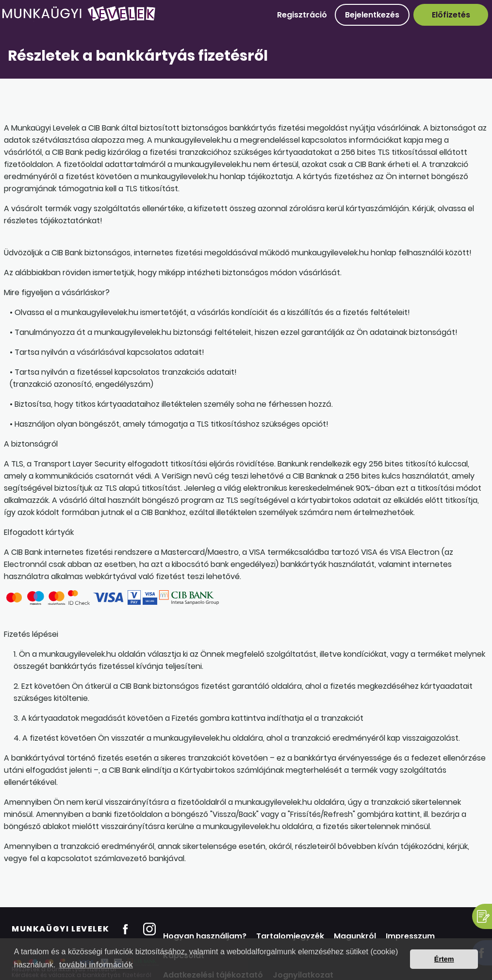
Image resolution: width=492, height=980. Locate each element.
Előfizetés (451, 15)
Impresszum (410, 936)
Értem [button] (444, 959)
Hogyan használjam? (205, 936)
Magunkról (355, 936)
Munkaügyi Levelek (60, 929)
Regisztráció (302, 15)
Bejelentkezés (372, 15)
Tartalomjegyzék (290, 936)
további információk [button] (96, 965)
